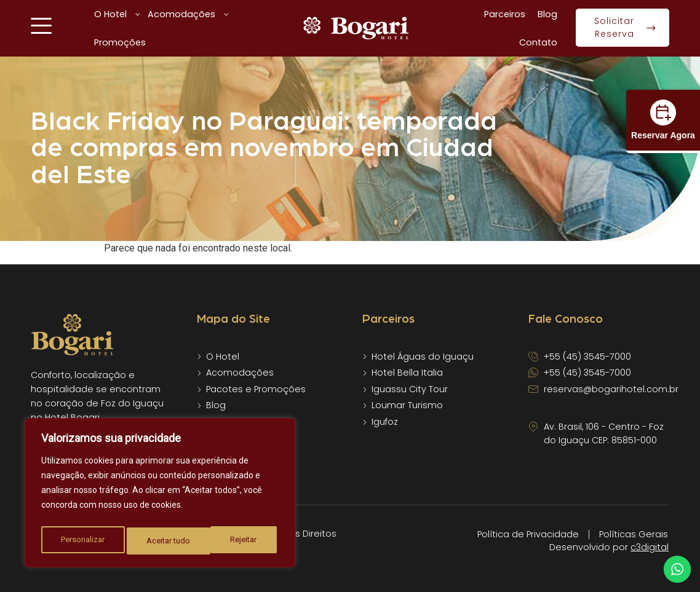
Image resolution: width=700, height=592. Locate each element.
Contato (538, 42)
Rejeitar (160, 541)
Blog (547, 14)
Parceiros (505, 14)
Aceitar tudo (238, 541)
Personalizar (82, 541)
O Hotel (118, 14)
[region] (160, 495)
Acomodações (189, 14)
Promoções (120, 42)
